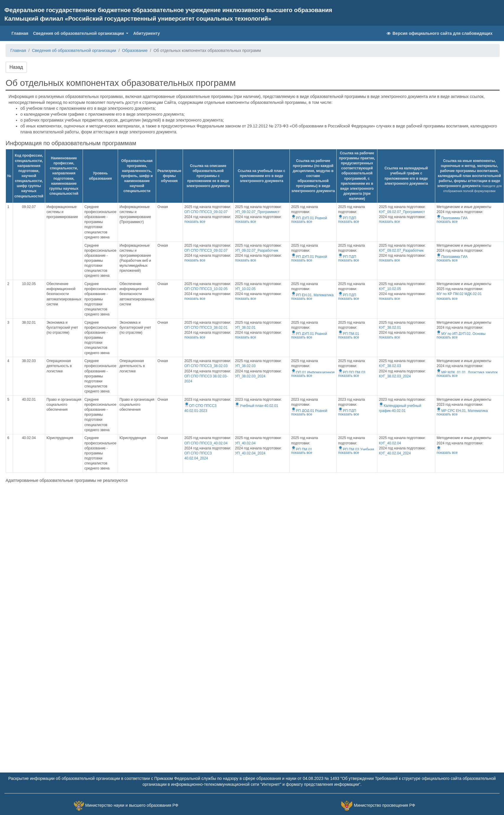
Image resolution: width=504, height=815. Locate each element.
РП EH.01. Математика (312, 295)
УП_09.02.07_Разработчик (256, 251)
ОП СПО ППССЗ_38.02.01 (206, 328)
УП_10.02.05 (245, 289)
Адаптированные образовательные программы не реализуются (67, 480)
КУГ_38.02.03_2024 (395, 376)
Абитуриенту (146, 33)
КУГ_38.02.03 (390, 366)
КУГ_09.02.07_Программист (402, 212)
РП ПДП (347, 218)
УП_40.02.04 (245, 443)
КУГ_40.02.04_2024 (395, 453)
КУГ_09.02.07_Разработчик (401, 251)
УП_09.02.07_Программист (257, 212)
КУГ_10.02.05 (390, 289)
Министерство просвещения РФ (384, 805)
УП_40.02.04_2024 (250, 453)
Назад (16, 67)
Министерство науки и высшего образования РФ (132, 805)
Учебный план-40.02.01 (256, 406)
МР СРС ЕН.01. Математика (462, 411)
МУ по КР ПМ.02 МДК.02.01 (459, 294)
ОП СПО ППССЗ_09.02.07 (206, 212)
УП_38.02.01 (245, 328)
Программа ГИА (452, 218)
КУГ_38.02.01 (390, 328)
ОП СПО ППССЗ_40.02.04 (206, 443)
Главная (21, 33)
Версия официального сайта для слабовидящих (439, 33)
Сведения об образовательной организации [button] (79, 33)
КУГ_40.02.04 (390, 443)
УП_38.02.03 (245, 366)
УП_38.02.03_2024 (250, 376)
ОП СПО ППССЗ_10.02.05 (206, 289)
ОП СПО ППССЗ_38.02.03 (206, 366)
